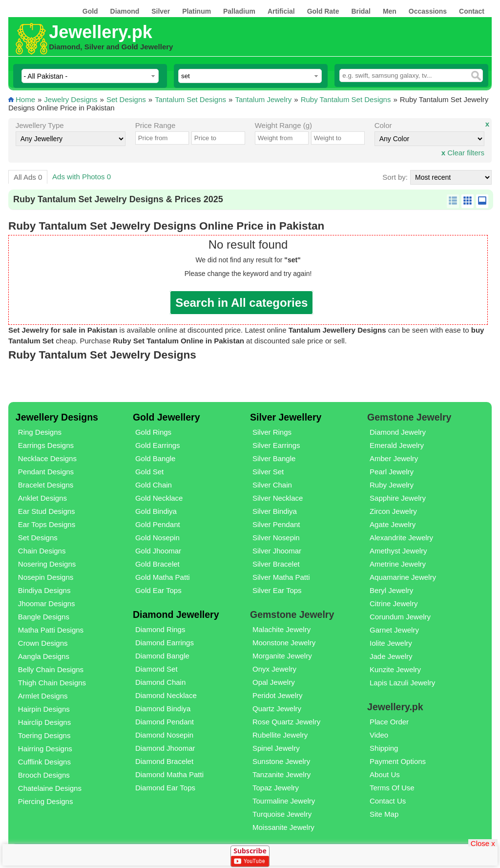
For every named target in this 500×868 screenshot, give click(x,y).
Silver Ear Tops (277, 590)
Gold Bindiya (156, 511)
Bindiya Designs (44, 590)
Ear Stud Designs (47, 511)
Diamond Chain (160, 682)
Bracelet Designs (46, 485)
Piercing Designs (46, 801)
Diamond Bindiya (163, 709)
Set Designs (126, 99)
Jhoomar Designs (47, 603)
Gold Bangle (156, 458)
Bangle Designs (44, 617)
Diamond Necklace (166, 695)
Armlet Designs (43, 696)
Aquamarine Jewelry (403, 577)
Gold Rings (153, 432)
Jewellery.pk (100, 32)
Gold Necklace (159, 498)
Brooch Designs (44, 775)
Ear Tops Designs (47, 524)
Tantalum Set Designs (190, 99)
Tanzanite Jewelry (281, 774)
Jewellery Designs (57, 417)
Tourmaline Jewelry (284, 801)
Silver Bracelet (276, 564)
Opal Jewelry (274, 682)
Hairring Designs (45, 749)
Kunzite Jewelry (395, 669)
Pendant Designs (46, 472)
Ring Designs (40, 432)
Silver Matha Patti (281, 577)
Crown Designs (43, 643)
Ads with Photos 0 (82, 177)
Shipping (384, 748)
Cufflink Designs (44, 762)
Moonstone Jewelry (284, 643)
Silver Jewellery (286, 417)
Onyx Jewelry (274, 669)
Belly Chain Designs (51, 669)
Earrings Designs (46, 445)
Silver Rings (272, 432)
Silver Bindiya (275, 511)
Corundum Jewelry (400, 617)
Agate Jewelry (393, 524)
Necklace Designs (47, 458)
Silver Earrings (276, 445)
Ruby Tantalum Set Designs (346, 99)
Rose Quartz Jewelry (286, 722)
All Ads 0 (28, 177)
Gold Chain (154, 485)
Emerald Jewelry (397, 445)
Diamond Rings (160, 629)
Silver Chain (272, 485)
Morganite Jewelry (282, 656)
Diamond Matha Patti (169, 774)
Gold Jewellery (167, 417)
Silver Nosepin (276, 538)
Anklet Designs (42, 498)
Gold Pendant (158, 524)
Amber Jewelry (394, 458)
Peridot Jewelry (278, 695)
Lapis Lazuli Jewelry (402, 683)
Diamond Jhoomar (165, 748)
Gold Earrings (158, 445)
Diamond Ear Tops (165, 788)
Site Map (384, 814)
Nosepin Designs (46, 577)
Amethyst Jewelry (398, 551)
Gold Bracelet (157, 564)
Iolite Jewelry (391, 643)
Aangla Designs (44, 656)
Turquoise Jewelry (282, 814)
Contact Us (388, 801)
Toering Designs (44, 735)
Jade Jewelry (391, 656)
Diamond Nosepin (164, 735)
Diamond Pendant (165, 722)
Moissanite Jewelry (283, 827)
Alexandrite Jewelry (401, 538)
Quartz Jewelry (277, 709)
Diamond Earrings (165, 643)
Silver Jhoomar (277, 551)
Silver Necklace (278, 498)
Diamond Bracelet (164, 761)
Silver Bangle (274, 458)
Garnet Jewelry (394, 630)
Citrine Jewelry (394, 603)
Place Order (389, 722)
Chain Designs (42, 551)
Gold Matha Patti (163, 577)
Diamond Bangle (162, 656)
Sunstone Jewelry (281, 761)
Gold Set (149, 472)
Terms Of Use (392, 788)
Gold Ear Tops (158, 590)
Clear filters (463, 153)
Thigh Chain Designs (52, 683)
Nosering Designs (47, 564)
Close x (483, 843)
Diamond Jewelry (398, 432)
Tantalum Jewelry (263, 99)
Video (379, 735)
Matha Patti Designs (51, 630)
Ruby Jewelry (392, 485)
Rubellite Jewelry (280, 735)
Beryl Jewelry (391, 590)
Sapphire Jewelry (398, 498)
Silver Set (268, 472)
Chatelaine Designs (50, 788)
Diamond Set (156, 669)
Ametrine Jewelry (398, 564)
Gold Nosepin (157, 538)
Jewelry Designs (71, 99)
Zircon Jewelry (393, 511)
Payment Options (398, 761)
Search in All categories (241, 303)
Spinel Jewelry (276, 748)
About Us (385, 774)
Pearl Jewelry (392, 472)
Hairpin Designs (44, 709)
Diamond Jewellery (176, 614)
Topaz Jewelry (276, 788)
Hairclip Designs (44, 722)
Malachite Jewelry (281, 629)
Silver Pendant (276, 524)
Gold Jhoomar (158, 551)
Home (25, 99)
